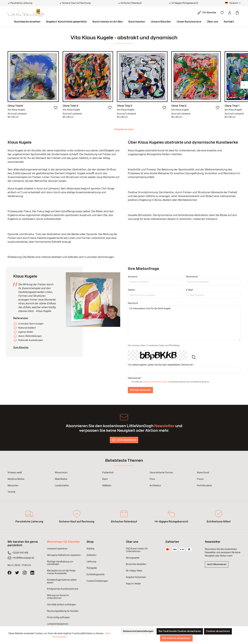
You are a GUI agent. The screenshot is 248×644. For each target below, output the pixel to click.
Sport (105, 479)
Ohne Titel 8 (15, 106)
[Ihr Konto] (230, 13)
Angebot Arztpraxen (136, 577)
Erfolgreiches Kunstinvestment (63, 589)
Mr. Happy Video (134, 571)
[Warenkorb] (237, 13)
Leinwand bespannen (58, 624)
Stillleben (107, 486)
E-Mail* (190, 290)
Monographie (133, 558)
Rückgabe (92, 568)
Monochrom (61, 473)
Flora (152, 479)
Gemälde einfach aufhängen (61, 605)
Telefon (132, 290)
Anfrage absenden (140, 390)
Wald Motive (61, 479)
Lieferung (91, 562)
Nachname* (192, 277)
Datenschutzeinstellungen (138, 631)
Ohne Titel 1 (232, 106)
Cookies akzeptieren (218, 631)
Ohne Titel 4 (70, 106)
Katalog (90, 549)
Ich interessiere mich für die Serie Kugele (184, 323)
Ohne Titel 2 (179, 106)
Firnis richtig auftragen (58, 617)
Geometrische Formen (161, 473)
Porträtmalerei (204, 486)
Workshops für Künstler (63, 542)
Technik (12, 492)
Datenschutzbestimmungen (155, 382)
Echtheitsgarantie (96, 574)
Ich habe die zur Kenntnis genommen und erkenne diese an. (170, 382)
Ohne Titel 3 (124, 106)
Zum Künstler (21, 348)
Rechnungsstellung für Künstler (63, 611)
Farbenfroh (108, 473)
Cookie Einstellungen (97, 581)
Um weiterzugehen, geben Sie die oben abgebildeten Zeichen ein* (161, 365)
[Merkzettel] (222, 13)
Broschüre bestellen (136, 564)
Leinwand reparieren (57, 549)
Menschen (13, 486)
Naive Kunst (203, 473)
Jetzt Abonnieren (217, 564)
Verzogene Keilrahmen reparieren (64, 555)
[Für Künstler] (208, 13)
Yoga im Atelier (133, 584)
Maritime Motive (16, 479)
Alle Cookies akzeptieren (176, 638)
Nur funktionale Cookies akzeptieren (180, 631)
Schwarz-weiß (15, 473)
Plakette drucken (124, 129)
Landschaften (62, 486)
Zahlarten (91, 555)
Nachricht (133, 303)
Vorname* (133, 277)
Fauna (200, 479)
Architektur (155, 486)
